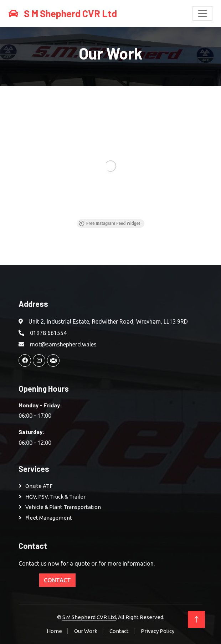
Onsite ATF (39, 486)
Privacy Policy (158, 631)
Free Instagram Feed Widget (109, 223)
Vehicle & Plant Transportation (63, 507)
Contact (57, 580)
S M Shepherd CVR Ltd (89, 617)
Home (54, 631)
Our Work (86, 631)
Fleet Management (49, 518)
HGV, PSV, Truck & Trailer (55, 497)
